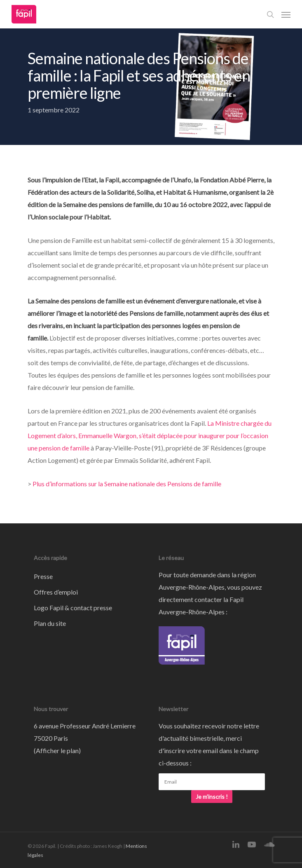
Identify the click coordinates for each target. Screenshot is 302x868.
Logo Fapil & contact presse (73, 608)
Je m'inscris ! (212, 797)
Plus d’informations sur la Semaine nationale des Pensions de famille (127, 484)
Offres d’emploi (56, 592)
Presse (43, 576)
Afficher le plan (57, 750)
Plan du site (50, 623)
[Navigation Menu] (286, 14)
